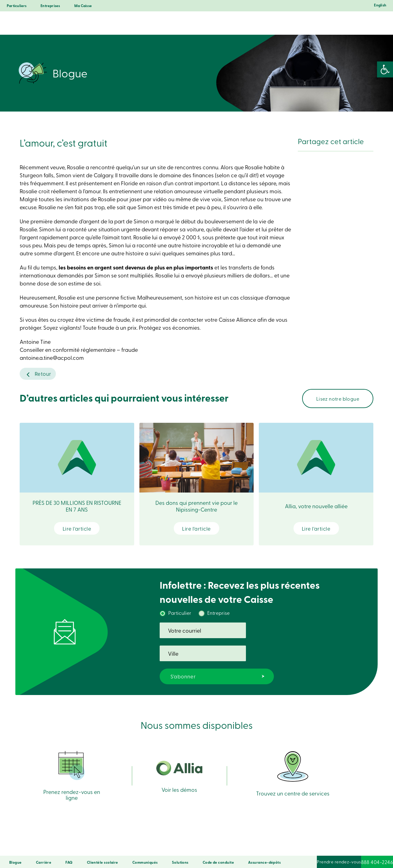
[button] (385, 69)
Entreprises (50, 6)
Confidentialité (124, 847)
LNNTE (251, 847)
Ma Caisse (83, 6)
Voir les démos (179, 763)
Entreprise (218, 615)
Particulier (180, 615)
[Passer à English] (379, 7)
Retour (43, 374)
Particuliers (17, 6)
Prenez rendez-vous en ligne (72, 760)
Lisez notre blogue (338, 400)
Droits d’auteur (228, 847)
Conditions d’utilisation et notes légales (177, 847)
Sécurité (98, 847)
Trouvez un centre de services (293, 761)
